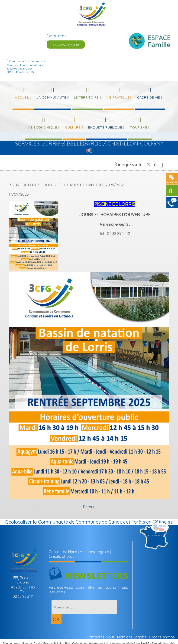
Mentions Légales (94, 552)
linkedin (164, 165)
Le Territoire (86, 97)
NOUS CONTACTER (66, 44)
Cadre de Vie (149, 97)
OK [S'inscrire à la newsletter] (56, 619)
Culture (73, 127)
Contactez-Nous (63, 552)
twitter (149, 165)
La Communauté (51, 97)
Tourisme (139, 127)
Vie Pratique (118, 97)
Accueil (22, 97)
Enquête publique (105, 127)
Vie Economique (42, 127)
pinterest (156, 165)
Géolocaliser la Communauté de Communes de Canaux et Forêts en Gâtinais (89, 522)
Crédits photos (61, 556)
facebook (141, 165)
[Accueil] (91, 14)
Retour (89, 507)
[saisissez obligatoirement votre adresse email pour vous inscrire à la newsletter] (84, 607)
